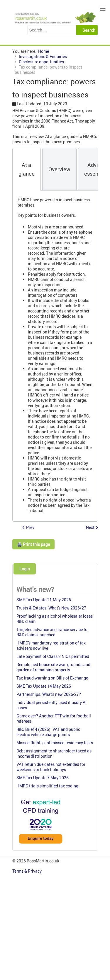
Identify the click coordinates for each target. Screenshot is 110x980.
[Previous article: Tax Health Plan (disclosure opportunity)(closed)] (28, 527)
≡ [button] (103, 9)
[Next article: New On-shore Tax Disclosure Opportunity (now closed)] (92, 527)
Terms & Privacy (27, 871)
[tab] (27, 169)
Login (25, 569)
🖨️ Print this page (33, 544)
